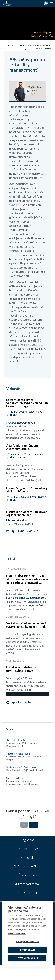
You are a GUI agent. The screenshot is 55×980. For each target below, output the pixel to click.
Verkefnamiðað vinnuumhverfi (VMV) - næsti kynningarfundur (27, 625)
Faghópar (22, 46)
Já (24, 825)
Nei (34, 825)
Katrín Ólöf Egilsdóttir (19, 740)
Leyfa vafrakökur (27, 958)
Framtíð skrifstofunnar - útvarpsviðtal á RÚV (22, 669)
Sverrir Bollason (15, 778)
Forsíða (9, 46)
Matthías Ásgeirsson (18, 754)
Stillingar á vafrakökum (27, 942)
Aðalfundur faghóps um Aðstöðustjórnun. (22, 447)
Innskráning (41, 32)
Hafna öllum (27, 950)
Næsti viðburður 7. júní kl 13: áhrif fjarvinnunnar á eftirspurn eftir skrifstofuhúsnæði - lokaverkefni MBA (27, 579)
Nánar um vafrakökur (17, 933)
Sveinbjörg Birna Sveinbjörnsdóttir (26, 598)
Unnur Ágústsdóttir (32, 605)
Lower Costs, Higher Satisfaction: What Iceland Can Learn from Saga (27, 403)
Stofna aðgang (39, 36)
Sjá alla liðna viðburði (23, 532)
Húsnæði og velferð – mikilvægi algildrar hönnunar (27, 490)
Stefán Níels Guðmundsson (22, 767)
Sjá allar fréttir (19, 702)
